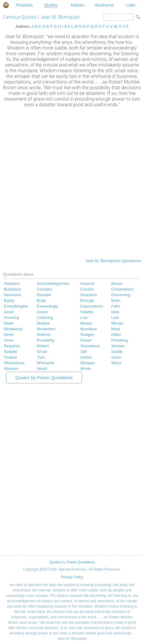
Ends (41, 301)
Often (116, 335)
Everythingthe (16, 306)
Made (9, 323)
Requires (12, 346)
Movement (46, 329)
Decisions (13, 295)
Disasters (88, 295)
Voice (116, 357)
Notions (44, 335)
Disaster (44, 295)
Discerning (121, 295)
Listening (45, 318)
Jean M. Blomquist (60, 17)
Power (86, 340)
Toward (10, 357)
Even (116, 301)
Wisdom (11, 369)
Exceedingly (48, 306)
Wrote (85, 369)
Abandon (12, 283)
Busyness (13, 289)
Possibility (46, 340)
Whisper (88, 363)
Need (9, 335)
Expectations (92, 306)
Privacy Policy (72, 577)
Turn (41, 357)
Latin (131, 5)
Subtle (117, 352)
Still (83, 352)
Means (86, 323)
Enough (87, 301)
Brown (117, 283)
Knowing (12, 318)
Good (9, 312)
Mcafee (43, 323)
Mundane (88, 329)
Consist (87, 289)
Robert (43, 346)
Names (78, 5)
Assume (87, 283)
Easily (9, 301)
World (42, 369)
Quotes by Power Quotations (44, 378)
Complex (45, 289)
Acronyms (104, 5)
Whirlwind (46, 363)
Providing (120, 340)
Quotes (51, 5)
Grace (42, 312)
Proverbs (24, 5)
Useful (86, 357)
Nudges (87, 335)
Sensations (90, 346)
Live (84, 318)
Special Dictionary (6, 5)
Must (116, 329)
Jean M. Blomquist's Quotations (113, 261)
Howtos (87, 312)
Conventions (122, 289)
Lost (115, 318)
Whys (116, 363)
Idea (115, 312)
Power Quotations (81, 562)
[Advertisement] (72, 182)
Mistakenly (13, 329)
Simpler (11, 352)
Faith (116, 306)
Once (9, 340)
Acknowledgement (53, 283)
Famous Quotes (20, 17)
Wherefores (14, 363)
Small (42, 352)
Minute (117, 323)
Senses (118, 346)
